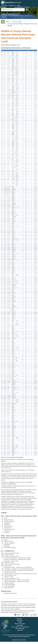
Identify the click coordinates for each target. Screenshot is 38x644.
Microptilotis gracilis (13, 104)
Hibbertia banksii (14, 248)
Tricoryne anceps (14, 268)
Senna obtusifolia (14, 293)
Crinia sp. (13, 186)
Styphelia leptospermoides (14, 256)
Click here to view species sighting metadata (12, 457)
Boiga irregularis (14, 161)
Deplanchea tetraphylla (13, 220)
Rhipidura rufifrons (14, 79)
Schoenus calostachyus (13, 243)
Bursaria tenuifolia (14, 381)
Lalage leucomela (14, 95)
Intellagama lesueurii (13, 175)
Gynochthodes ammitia (13, 413)
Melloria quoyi (13, 84)
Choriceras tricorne (14, 376)
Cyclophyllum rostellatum (13, 412)
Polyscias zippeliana (13, 209)
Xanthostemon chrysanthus (13, 349)
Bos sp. (13, 51)
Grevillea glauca (13, 401)
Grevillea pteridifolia (13, 402)
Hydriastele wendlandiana (13, 212)
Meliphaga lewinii (14, 99)
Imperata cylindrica (14, 387)
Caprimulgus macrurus (13, 143)
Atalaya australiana (14, 428)
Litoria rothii (13, 185)
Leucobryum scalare (13, 295)
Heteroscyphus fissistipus (13, 300)
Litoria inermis (13, 180)
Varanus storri (13, 172)
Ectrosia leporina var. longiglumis (14, 384)
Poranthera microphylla (13, 375)
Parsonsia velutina (14, 208)
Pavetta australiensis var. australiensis (14, 418)
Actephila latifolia (14, 367)
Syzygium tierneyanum (13, 347)
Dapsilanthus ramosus (13, 408)
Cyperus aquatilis (14, 236)
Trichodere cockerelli (13, 112)
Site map (4, 5)
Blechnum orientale (14, 222)
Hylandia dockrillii (14, 259)
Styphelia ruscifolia (14, 257)
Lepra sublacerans (14, 192)
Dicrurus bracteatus (13, 81)
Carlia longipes (13, 162)
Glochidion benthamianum (13, 372)
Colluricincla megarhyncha (13, 91)
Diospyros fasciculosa (13, 254)
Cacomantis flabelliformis (13, 126)
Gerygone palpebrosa (13, 115)
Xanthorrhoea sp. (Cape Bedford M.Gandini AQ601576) (14, 451)
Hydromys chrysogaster (13, 53)
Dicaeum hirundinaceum (13, 66)
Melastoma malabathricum (13, 308)
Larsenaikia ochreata (13, 416)
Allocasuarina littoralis (13, 224)
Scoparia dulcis (13, 382)
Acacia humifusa (14, 282)
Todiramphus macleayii (13, 124)
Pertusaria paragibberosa (13, 194)
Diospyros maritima (14, 255)
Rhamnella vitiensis (14, 410)
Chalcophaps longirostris (13, 148)
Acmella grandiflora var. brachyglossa (14, 216)
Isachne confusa (14, 388)
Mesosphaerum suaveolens (13, 272)
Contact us (12, 5)
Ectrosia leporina (14, 383)
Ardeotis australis (14, 138)
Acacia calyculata (14, 280)
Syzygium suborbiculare (13, 345)
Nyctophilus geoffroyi (13, 59)
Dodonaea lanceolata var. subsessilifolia (13, 429)
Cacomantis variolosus (13, 127)
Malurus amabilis (14, 118)
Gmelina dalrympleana (13, 271)
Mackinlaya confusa (13, 202)
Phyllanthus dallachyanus (13, 374)
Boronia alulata (13, 426)
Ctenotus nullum (14, 165)
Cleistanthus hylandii (13, 369)
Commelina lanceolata (13, 231)
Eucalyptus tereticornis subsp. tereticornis (14, 329)
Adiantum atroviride (14, 404)
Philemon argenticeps (13, 107)
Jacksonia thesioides (13, 291)
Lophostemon (13, 334)
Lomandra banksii (14, 213)
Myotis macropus (14, 56)
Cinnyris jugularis (14, 67)
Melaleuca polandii (14, 338)
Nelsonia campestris (13, 196)
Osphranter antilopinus (13, 62)
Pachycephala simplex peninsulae (14, 92)
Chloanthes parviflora (13, 269)
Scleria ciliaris (13, 244)
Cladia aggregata (14, 189)
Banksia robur (13, 400)
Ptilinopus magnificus (13, 155)
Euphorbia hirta (13, 259)
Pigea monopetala (14, 448)
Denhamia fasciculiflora (13, 225)
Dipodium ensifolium (13, 361)
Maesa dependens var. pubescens (14, 306)
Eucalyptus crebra (14, 324)
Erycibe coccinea (14, 232)
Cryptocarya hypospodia (13, 275)
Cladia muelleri (13, 189)
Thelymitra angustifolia (13, 364)
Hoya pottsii (13, 206)
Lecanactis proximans (13, 187)
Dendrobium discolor (13, 356)
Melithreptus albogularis (13, 102)
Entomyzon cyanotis (13, 96)
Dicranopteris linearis (13, 265)
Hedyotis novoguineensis (13, 415)
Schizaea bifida (13, 437)
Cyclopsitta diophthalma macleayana (13, 133)
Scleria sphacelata (14, 245)
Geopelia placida (14, 153)
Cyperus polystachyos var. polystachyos (14, 237)
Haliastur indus (13, 141)
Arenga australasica (13, 210)
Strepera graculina (14, 85)
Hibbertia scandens (14, 250)
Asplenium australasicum (13, 214)
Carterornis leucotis (14, 73)
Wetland (12, 484)
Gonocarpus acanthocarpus (13, 267)
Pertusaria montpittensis (13, 193)
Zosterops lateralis (14, 68)
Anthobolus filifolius (14, 427)
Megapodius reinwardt (13, 159)
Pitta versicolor (13, 120)
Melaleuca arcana (14, 338)
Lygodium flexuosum (13, 304)
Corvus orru (13, 77)
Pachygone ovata (14, 312)
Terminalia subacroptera (13, 229)
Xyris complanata (14, 452)
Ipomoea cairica (13, 232)
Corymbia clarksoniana (13, 319)
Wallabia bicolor (13, 63)
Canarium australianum (13, 223)
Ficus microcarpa (14, 313)
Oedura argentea (14, 176)
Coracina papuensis (13, 94)
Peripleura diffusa (14, 219)
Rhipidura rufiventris (13, 80)
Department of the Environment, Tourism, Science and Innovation (16, 16)
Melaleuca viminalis (13, 340)
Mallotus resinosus (14, 263)
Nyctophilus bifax (14, 58)
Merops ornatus (13, 122)
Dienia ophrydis (13, 359)
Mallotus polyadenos (13, 262)
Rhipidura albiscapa (13, 78)
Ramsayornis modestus (13, 110)
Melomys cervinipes (13, 55)
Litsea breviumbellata (13, 279)
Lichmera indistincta (13, 98)
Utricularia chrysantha (13, 294)
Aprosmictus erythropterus (13, 131)
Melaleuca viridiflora (13, 341)
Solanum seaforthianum (13, 438)
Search (27, 10)
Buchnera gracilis (14, 365)
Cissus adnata (13, 449)
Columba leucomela (13, 150)
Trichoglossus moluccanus (13, 135)
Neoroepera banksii (13, 377)
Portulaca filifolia (14, 398)
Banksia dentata (13, 399)
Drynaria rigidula (14, 396)
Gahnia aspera (13, 238)
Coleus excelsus (14, 270)
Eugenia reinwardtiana (13, 331)
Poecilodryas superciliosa (13, 69)
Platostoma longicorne (13, 273)
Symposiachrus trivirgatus (13, 75)
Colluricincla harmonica (13, 89)
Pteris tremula (13, 406)
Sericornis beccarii (14, 117)
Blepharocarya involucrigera (13, 198)
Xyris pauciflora (13, 453)
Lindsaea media (13, 298)
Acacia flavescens (14, 281)
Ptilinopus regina (14, 156)
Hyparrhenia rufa (14, 387)
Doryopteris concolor (13, 405)
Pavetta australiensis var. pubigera (14, 420)
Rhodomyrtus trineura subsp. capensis (13, 344)
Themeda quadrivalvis (13, 393)
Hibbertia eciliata (14, 248)
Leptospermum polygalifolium (13, 333)
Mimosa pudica (13, 292)
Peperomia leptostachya (13, 380)
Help (19, 5)
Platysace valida (14, 203)
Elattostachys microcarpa (13, 432)
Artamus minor (13, 83)
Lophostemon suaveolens (13, 337)
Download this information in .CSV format (16, 48)
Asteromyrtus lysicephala (13, 317)
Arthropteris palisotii (13, 444)
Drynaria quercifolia (14, 396)
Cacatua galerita (14, 136)
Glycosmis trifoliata (14, 426)
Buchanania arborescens (13, 200)
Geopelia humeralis (14, 152)
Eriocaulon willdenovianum (13, 258)
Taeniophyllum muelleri (13, 362)
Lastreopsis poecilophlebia (13, 252)
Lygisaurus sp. (13, 171)
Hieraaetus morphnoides (13, 142)
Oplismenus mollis (14, 389)
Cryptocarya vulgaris (13, 277)
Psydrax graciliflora (14, 422)
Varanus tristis (13, 173)
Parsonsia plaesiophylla (13, 207)
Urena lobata (13, 307)
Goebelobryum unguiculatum (13, 197)
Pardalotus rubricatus (13, 114)
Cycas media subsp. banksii (13, 233)
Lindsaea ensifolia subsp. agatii (14, 297)
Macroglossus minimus (13, 60)
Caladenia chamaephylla (13, 354)
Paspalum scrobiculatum (13, 390)
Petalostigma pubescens (13, 379)
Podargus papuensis (13, 145)
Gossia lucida (13, 332)
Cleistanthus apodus (13, 368)
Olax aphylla (13, 351)
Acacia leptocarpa (14, 283)
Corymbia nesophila (13, 322)
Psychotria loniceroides (13, 421)
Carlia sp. (13, 164)
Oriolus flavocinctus (13, 87)
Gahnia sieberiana (14, 239)
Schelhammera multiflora (13, 228)
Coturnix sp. (13, 158)
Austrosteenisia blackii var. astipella (14, 285)
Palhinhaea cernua (14, 301)
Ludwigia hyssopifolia (13, 352)
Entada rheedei (13, 289)
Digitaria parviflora (14, 382)
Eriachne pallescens (13, 386)
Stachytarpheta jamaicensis (13, 447)
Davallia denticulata (13, 246)
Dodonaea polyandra (13, 431)
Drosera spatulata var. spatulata (14, 251)
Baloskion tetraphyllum (13, 407)
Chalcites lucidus (14, 130)
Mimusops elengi (14, 436)
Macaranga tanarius (13, 261)
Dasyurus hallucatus (13, 64)
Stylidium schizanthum (13, 442)
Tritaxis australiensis (13, 264)
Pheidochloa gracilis (13, 391)
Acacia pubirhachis (14, 284)
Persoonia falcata (14, 403)
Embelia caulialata (14, 314)
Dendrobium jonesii (14, 357)
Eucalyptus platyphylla (13, 325)
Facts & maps (17, 22)
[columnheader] (2, 50)
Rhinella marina (13, 179)
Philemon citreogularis (13, 109)
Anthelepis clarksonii (13, 235)
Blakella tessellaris (14, 318)
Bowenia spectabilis (13, 455)
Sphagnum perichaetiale (13, 440)
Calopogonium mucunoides (13, 286)
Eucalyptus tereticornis (13, 328)
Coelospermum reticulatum (13, 411)
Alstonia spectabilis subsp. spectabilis (14, 204)
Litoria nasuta (13, 183)
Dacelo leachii (13, 123)
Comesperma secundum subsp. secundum (14, 394)
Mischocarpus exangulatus (13, 434)
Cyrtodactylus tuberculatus (13, 178)
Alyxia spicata (13, 205)
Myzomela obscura (14, 106)
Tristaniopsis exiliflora (13, 348)
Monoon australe (14, 201)
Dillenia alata (13, 247)
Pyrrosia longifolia (14, 397)
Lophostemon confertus (13, 335)
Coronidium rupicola (13, 218)
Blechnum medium (14, 221)
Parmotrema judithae (13, 191)
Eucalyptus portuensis (13, 327)
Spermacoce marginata (13, 425)
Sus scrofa (13, 52)
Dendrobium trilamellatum (13, 358)
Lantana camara (14, 446)
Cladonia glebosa (14, 190)
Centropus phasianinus (13, 128)
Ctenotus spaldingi (14, 166)
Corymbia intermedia (13, 321)
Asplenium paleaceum (13, 215)
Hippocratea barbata (13, 227)
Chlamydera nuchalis (13, 119)
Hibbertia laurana (14, 249)
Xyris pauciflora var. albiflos (13, 454)
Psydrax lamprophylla (13, 423)
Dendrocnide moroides (13, 445)
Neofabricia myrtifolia (13, 342)
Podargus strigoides (13, 146)
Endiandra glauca (14, 278)
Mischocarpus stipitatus (13, 435)
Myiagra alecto (13, 74)
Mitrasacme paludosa (13, 299)
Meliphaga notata (14, 100)
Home (8, 22)
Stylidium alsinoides (13, 441)
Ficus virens (13, 313)
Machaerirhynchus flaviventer (14, 71)
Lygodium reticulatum (13, 305)
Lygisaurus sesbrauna (13, 170)
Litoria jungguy (13, 182)
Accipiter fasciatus (14, 139)
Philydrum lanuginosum (13, 366)
